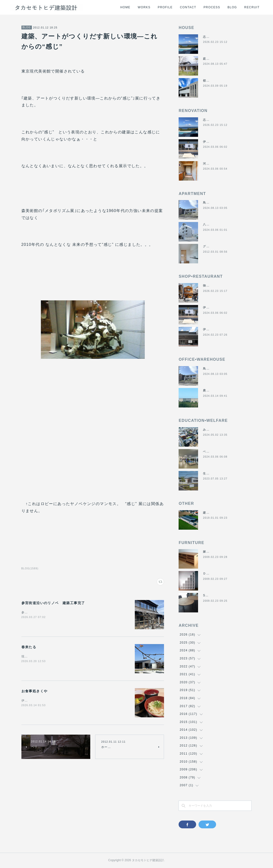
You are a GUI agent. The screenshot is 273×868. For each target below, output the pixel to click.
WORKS (144, 7)
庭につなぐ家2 (214, 59)
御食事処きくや (214, 286)
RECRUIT (252, 7)
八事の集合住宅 (214, 224)
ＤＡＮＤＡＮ (213, 573)
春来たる (29, 647)
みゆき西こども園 (216, 430)
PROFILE (165, 7)
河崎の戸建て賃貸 (216, 164)
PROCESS (212, 7)
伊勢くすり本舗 (214, 142)
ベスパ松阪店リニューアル (223, 452)
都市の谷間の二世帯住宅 (221, 81)
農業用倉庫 (211, 390)
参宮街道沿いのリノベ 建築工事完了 (53, 603)
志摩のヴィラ (213, 37)
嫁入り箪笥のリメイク (219, 552)
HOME (125, 7)
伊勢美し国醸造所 (216, 329)
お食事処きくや (35, 691)
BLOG (232, 7)
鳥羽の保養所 (213, 203)
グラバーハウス (214, 246)
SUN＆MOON (213, 595)
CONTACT (188, 7)
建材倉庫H (211, 513)
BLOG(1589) (30, 568)
